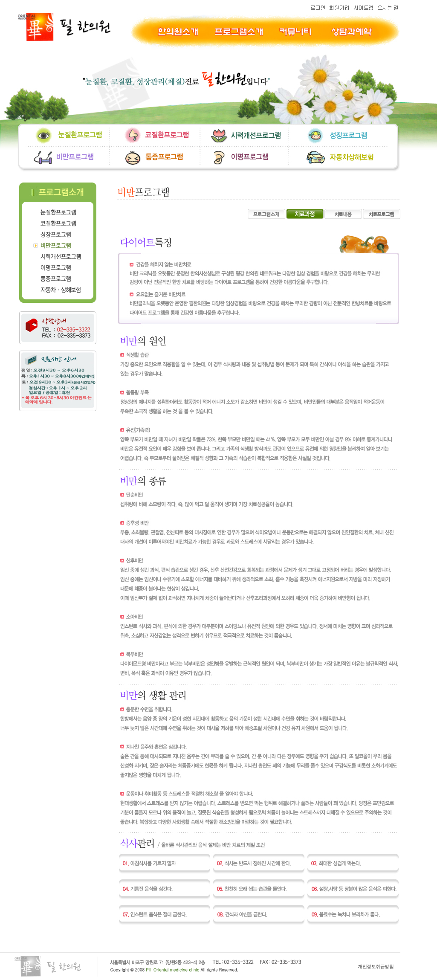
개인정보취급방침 (376, 966)
